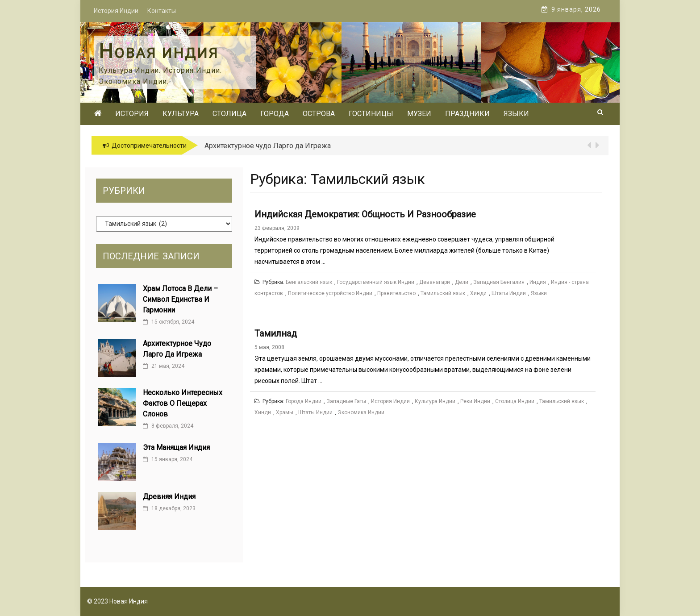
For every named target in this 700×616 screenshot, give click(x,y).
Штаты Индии (509, 293)
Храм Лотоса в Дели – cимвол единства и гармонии (180, 299)
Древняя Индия (169, 497)
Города (275, 114)
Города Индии (304, 401)
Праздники (467, 114)
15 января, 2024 (168, 459)
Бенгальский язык (309, 282)
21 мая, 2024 (164, 366)
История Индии (390, 401)
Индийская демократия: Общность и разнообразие (365, 214)
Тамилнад (276, 333)
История (132, 114)
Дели (462, 282)
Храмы (285, 412)
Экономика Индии (361, 412)
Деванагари (435, 282)
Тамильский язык (443, 293)
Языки (516, 114)
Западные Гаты (346, 401)
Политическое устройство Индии (330, 293)
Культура (181, 114)
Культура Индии (435, 401)
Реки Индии (475, 401)
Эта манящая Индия (176, 447)
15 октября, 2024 (169, 322)
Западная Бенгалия (499, 282)
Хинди (478, 293)
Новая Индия (159, 53)
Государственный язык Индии (376, 282)
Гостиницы (371, 114)
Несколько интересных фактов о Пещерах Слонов (183, 403)
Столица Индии (515, 401)
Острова (319, 114)
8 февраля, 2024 (168, 426)
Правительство (396, 293)
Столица (229, 114)
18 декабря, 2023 (169, 508)
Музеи (419, 114)
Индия (538, 282)
